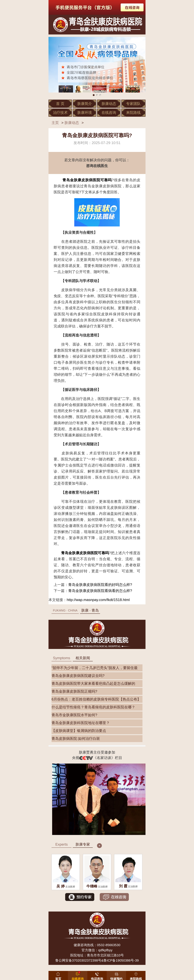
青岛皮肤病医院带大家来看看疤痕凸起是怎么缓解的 (93, 683)
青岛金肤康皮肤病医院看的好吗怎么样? (100, 585)
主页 (55, 123)
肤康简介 (85, 104)
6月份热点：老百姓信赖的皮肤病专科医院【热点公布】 (96, 699)
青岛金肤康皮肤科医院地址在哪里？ (81, 723)
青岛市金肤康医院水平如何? (74, 715)
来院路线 (133, 113)
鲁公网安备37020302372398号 (78, 960)
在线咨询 (109, 113)
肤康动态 (109, 104)
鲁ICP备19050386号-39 (121, 960)
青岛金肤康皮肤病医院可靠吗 (87, 180)
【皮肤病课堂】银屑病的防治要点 (79, 731)
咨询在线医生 (97, 166)
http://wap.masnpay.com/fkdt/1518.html (98, 600)
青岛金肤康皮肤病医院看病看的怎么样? (100, 591)
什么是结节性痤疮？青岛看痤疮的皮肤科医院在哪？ (93, 707)
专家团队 (133, 104)
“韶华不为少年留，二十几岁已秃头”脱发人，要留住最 (95, 668)
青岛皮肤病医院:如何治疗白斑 (76, 739)
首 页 (60, 104)
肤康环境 (85, 113)
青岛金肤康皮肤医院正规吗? (74, 691)
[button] (116, 975)
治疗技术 (60, 113)
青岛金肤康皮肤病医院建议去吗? (78, 676)
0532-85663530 (109, 945)
